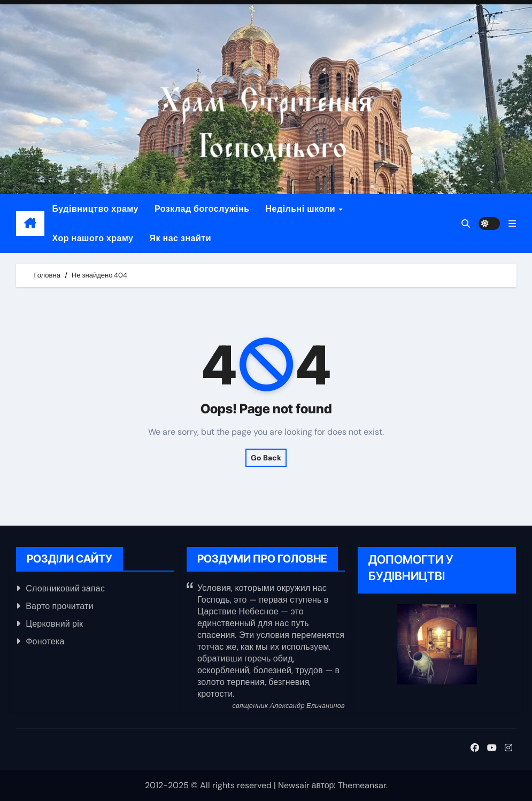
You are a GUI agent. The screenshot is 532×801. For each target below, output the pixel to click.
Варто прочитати (60, 606)
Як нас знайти (181, 238)
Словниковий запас (65, 588)
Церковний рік (54, 624)
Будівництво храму (95, 209)
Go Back (266, 458)
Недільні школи (302, 209)
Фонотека (45, 641)
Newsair (294, 785)
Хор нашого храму (93, 238)
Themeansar (362, 785)
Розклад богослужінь (202, 209)
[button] (512, 224)
